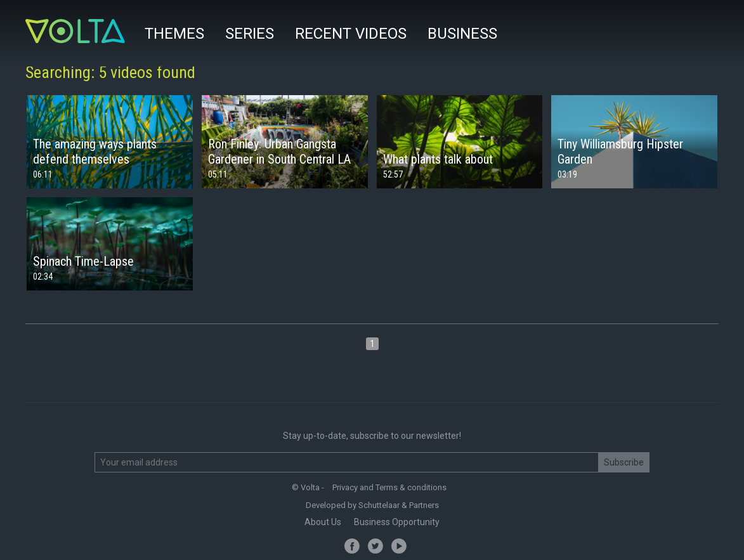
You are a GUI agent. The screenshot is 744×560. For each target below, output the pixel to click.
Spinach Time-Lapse (83, 261)
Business (462, 34)
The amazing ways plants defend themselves (95, 152)
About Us (323, 522)
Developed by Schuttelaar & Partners (372, 505)
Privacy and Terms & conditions (389, 487)
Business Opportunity (397, 522)
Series (250, 34)
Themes (174, 34)
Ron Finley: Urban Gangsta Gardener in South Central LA (279, 152)
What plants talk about (438, 159)
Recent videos (351, 34)
